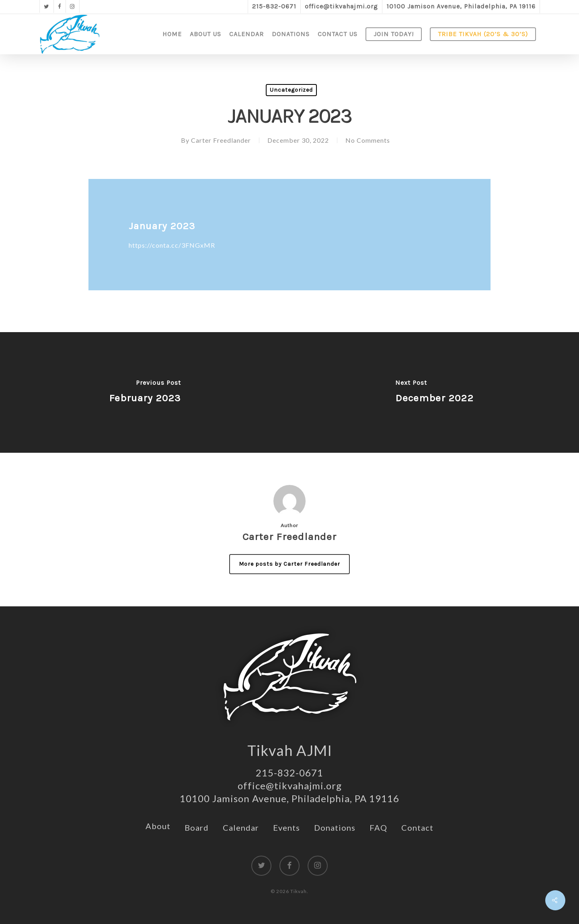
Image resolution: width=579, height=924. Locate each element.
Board (197, 827)
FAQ (378, 827)
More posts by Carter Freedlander (289, 564)
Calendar (241, 827)
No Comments (368, 140)
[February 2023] (145, 392)
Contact (417, 827)
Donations (335, 827)
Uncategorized (291, 90)
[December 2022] (434, 392)
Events (286, 827)
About (158, 826)
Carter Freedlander (221, 140)
